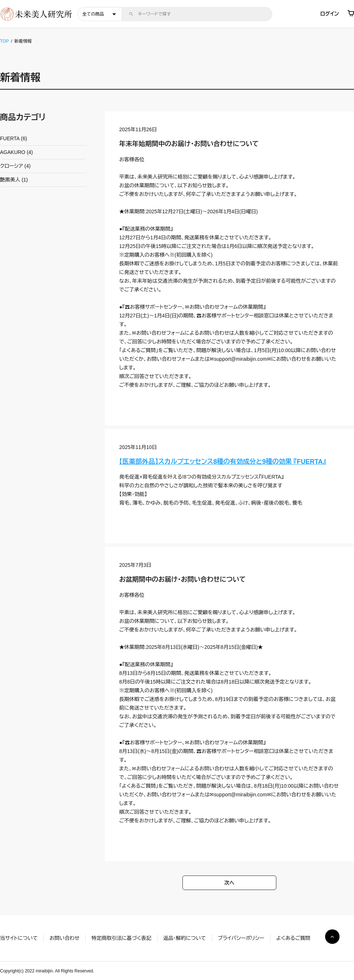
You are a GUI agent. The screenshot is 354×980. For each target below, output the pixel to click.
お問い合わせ (64, 938)
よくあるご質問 (293, 938)
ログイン (330, 14)
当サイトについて (19, 938)
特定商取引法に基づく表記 (121, 938)
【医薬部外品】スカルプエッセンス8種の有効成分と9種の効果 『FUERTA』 (223, 462)
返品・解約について (185, 938)
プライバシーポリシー (241, 938)
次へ (229, 883)
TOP (4, 41)
